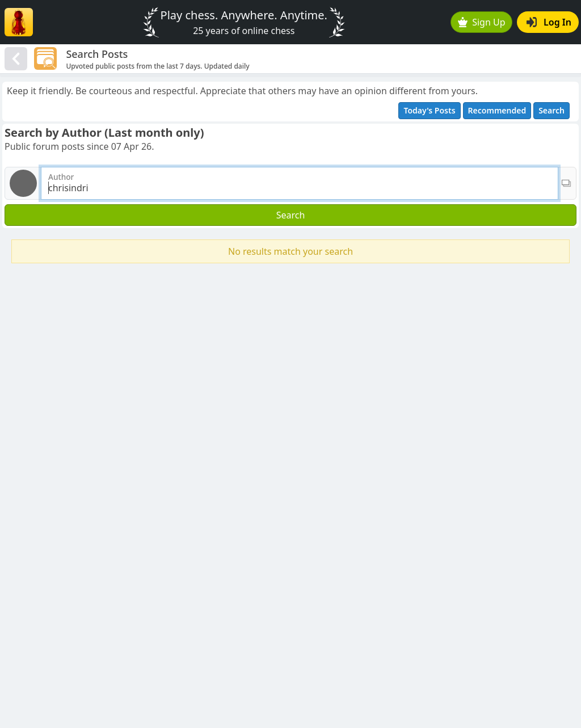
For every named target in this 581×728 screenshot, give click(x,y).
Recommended (497, 110)
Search (551, 110)
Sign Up (482, 22)
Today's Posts (429, 110)
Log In (549, 22)
